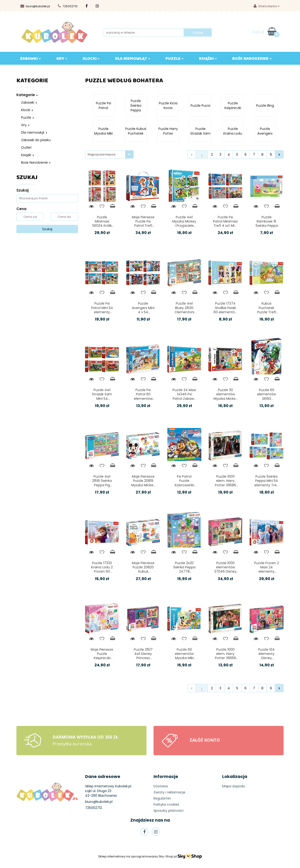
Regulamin (162, 798)
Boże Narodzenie (36, 162)
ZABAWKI (30, 60)
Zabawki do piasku (36, 140)
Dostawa (161, 786)
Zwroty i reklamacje (169, 792)
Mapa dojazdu (234, 786)
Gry (25, 125)
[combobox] (109, 154)
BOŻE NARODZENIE (252, 60)
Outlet (26, 147)
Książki (28, 155)
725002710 (68, 6)
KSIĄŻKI (208, 60)
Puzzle (175, 60)
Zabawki (29, 102)
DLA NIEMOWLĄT (133, 60)
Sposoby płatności (169, 811)
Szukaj (47, 229)
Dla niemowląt (34, 132)
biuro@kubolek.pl (35, 6)
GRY (62, 60)
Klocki (27, 110)
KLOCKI (91, 60)
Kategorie (27, 95)
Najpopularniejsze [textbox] (102, 154)
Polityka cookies (166, 804)
